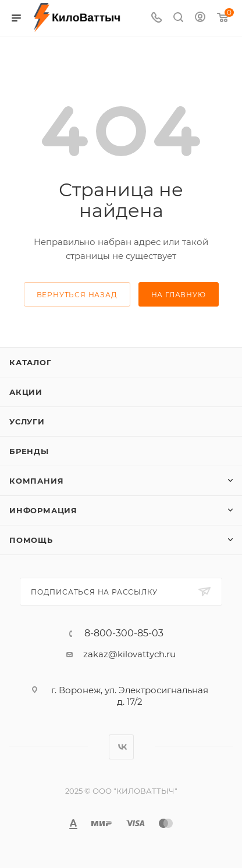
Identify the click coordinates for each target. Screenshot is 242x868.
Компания (36, 481)
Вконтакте (121, 747)
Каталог (31, 362)
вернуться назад (77, 295)
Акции (26, 392)
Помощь (31, 540)
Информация (43, 510)
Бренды (29, 451)
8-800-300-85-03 (124, 633)
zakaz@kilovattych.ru (129, 654)
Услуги (27, 422)
